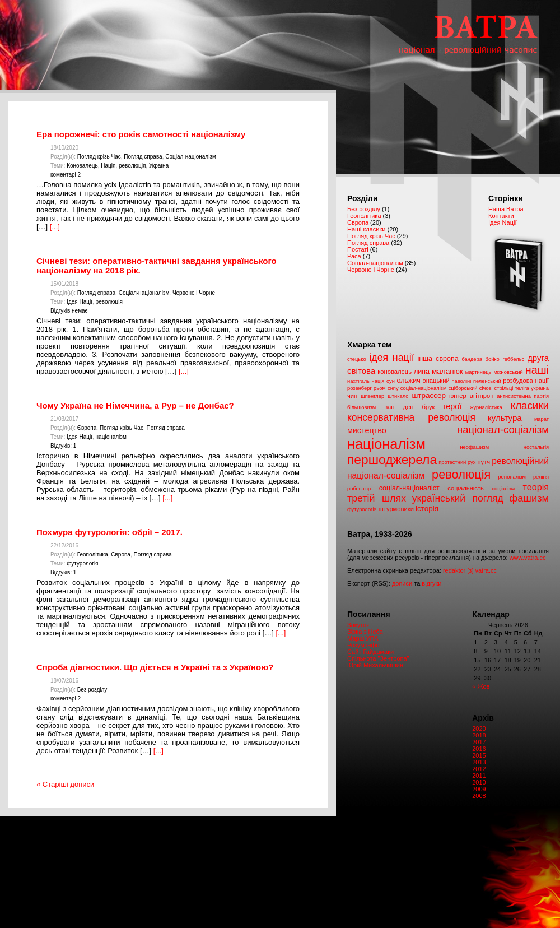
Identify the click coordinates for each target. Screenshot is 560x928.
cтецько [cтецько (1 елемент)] (357, 359)
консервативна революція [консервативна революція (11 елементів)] (411, 417)
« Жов (481, 686)
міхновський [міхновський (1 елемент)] (508, 372)
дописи (402, 583)
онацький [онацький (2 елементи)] (436, 381)
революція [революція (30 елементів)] (461, 474)
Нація (108, 166)
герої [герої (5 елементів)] (452, 406)
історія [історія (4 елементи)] (427, 509)
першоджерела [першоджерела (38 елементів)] (392, 460)
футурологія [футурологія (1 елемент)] (362, 509)
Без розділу (92, 690)
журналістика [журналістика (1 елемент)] (486, 407)
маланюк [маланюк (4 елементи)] (447, 371)
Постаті (358, 249)
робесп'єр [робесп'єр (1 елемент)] (359, 489)
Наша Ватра (506, 209)
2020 (479, 729)
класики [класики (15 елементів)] (530, 405)
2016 (479, 749)
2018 (479, 735)
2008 (479, 796)
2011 (479, 776)
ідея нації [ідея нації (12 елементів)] (391, 358)
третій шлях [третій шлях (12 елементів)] (377, 498)
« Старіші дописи (65, 784)
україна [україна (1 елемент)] (540, 388)
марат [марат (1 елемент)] (542, 419)
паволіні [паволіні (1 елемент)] (461, 381)
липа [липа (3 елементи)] (422, 372)
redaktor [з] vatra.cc (470, 570)
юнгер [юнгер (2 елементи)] (458, 396)
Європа (87, 428)
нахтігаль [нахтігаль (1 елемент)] (358, 381)
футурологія (82, 563)
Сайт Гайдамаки (370, 652)
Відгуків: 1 (63, 446)
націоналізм (111, 437)
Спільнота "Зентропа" (378, 658)
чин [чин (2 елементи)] (352, 396)
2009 (479, 789)
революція (132, 166)
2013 (479, 762)
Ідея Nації (502, 222)
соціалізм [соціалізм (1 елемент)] (503, 489)
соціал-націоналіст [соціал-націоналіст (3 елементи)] (409, 488)
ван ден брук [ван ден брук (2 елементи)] (409, 407)
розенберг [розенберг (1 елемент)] (360, 388)
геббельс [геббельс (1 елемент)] (513, 359)
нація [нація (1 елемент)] (378, 381)
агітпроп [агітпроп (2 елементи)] (482, 396)
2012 (479, 769)
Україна (159, 166)
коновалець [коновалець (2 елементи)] (395, 372)
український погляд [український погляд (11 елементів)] (458, 498)
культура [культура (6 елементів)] (505, 418)
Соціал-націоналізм (191, 157)
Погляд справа (143, 157)
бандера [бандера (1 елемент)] (472, 359)
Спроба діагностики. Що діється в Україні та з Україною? (155, 667)
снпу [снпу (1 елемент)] (393, 388)
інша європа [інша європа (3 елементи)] (438, 359)
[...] (55, 227)
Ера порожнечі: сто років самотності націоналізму (141, 134)
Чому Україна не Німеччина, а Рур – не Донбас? (135, 405)
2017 (479, 742)
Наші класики (366, 229)
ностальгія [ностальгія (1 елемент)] (536, 447)
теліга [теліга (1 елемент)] (522, 388)
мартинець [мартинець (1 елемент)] (479, 372)
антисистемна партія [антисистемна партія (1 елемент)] (523, 396)
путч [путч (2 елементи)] (484, 462)
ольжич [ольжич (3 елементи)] (409, 381)
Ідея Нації (80, 302)
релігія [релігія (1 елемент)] (541, 477)
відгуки (431, 583)
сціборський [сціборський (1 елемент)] (463, 388)
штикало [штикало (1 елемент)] (398, 396)
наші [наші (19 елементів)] (537, 370)
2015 (479, 755)
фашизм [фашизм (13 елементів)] (529, 498)
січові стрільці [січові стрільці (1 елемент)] (496, 388)
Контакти (501, 216)
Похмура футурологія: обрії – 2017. (109, 532)
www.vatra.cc (528, 558)
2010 (479, 782)
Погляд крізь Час (99, 157)
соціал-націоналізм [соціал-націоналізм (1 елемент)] (424, 388)
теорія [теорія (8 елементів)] (536, 487)
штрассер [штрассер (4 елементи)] (429, 395)
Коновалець (82, 166)
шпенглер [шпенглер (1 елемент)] (372, 396)
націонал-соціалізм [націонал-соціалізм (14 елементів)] (503, 430)
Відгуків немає (69, 311)
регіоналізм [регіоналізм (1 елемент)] (512, 477)
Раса (354, 256)
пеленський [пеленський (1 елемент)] (487, 381)
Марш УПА (363, 638)
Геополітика (93, 555)
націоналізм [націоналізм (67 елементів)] (386, 444)
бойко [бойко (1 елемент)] (493, 359)
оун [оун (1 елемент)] (391, 381)
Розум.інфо (363, 645)
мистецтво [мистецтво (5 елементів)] (367, 430)
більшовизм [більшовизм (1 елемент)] (361, 407)
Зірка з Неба (365, 632)
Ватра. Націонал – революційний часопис (448, 45)
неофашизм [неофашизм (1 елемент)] (474, 447)
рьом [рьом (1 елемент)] (380, 388)
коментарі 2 (66, 175)
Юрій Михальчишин (375, 665)
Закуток (358, 625)
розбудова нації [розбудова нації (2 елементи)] (526, 381)
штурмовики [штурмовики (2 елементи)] (396, 509)
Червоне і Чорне (194, 293)
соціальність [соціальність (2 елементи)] (466, 488)
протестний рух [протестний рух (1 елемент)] (457, 462)
